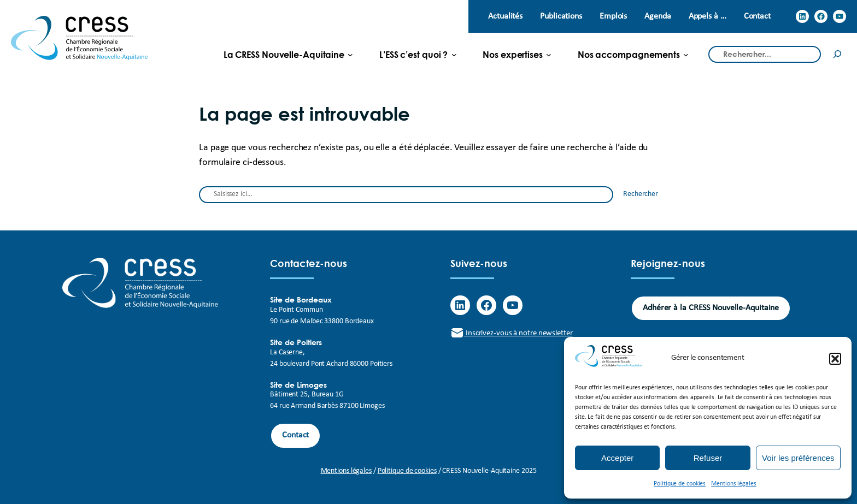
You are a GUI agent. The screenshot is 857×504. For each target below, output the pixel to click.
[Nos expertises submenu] (513, 54)
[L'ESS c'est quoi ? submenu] (413, 54)
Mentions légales (733, 484)
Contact (295, 435)
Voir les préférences (798, 458)
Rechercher (641, 194)
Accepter (617, 458)
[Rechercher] (837, 54)
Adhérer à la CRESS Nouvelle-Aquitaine (711, 308)
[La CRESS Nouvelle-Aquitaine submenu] (284, 54)
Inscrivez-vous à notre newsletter (512, 333)
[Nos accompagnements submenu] (629, 54)
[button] (835, 359)
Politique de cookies (680, 484)
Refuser (708, 458)
